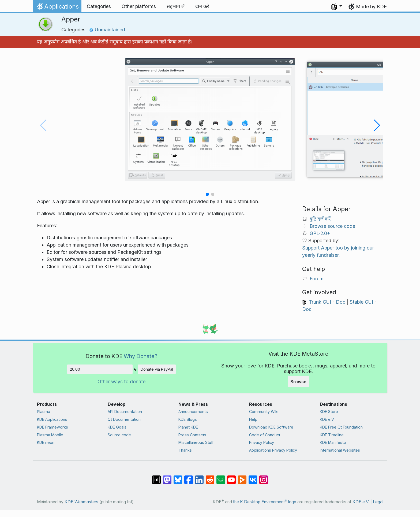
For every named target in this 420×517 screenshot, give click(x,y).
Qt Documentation (124, 419)
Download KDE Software (271, 427)
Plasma (44, 412)
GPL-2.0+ (320, 233)
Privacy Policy (262, 442)
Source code (119, 435)
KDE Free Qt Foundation (341, 427)
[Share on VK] (253, 477)
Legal (378, 502)
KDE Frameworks (52, 427)
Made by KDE (371, 7)
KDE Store (329, 412)
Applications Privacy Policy (273, 450)
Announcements (193, 412)
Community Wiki (264, 412)
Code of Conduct (265, 435)
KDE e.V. (327, 419)
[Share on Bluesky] (178, 477)
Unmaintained (107, 30)
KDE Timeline (332, 435)
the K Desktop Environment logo (265, 502)
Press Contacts (192, 435)
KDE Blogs (188, 419)
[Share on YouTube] (231, 477)
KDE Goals (117, 427)
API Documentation (125, 412)
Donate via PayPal (157, 369)
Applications (57, 8)
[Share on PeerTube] (242, 477)
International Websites (340, 450)
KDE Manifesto (333, 442)
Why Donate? (141, 356)
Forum (317, 279)
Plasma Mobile (50, 435)
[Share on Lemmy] (221, 477)
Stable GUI (361, 302)
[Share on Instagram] (264, 477)
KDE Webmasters (81, 502)
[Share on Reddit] (210, 477)
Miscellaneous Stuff (196, 442)
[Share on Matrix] (156, 477)
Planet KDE (188, 427)
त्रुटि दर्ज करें (320, 219)
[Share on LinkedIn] (199, 477)
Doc (341, 302)
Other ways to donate (121, 382)
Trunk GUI (320, 302)
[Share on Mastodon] (167, 477)
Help (253, 419)
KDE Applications (52, 419)
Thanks (185, 450)
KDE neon (46, 442)
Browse (298, 382)
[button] (337, 6)
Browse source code (332, 226)
